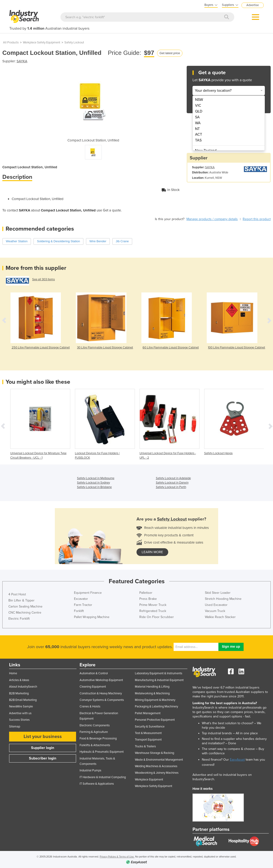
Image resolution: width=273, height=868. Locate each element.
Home (13, 673)
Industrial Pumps (90, 770)
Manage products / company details (212, 219)
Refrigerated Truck (153, 611)
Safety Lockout (74, 42)
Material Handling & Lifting (152, 687)
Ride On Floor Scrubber (157, 617)
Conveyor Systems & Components (102, 700)
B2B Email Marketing (23, 700)
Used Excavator (216, 605)
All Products (11, 42)
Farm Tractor (83, 605)
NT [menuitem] (197, 129)
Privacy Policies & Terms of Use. (117, 857)
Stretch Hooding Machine (223, 599)
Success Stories (19, 720)
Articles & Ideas (19, 680)
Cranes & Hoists (90, 706)
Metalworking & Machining (152, 693)
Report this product (257, 219)
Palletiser (146, 593)
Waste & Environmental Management (159, 760)
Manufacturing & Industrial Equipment (159, 680)
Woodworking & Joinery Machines (157, 773)
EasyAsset (237, 760)
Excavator (81, 599)
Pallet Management (148, 713)
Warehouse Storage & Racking (154, 753)
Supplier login (43, 748)
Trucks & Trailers (145, 746)
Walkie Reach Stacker (220, 617)
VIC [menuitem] (198, 105)
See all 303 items (44, 279)
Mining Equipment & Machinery (155, 700)
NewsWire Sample (21, 706)
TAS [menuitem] (198, 140)
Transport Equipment (148, 740)
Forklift (79, 611)
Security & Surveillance (150, 727)
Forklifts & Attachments (95, 745)
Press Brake (148, 599)
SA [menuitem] (197, 117)
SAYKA (22, 61)
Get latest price (170, 53)
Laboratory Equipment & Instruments (159, 673)
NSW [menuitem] (199, 100)
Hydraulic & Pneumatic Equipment (102, 752)
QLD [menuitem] (199, 111)
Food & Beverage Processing (98, 738)
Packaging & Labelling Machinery (156, 706)
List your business (43, 737)
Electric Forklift (19, 619)
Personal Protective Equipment (155, 720)
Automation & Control (94, 673)
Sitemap (15, 727)
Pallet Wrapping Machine (92, 617)
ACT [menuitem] (199, 134)
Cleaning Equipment (93, 687)
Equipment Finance (88, 593)
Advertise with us (20, 713)
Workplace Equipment (149, 780)
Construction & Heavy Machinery (101, 693)
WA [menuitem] (198, 123)
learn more (152, 552)
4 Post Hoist (17, 594)
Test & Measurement (148, 733)
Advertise (253, 5)
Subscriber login (43, 758)
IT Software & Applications (97, 784)
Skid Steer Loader (218, 593)
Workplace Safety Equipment (42, 42)
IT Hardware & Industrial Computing (103, 777)
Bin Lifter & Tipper (21, 600)
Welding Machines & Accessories (156, 766)
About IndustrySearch (23, 687)
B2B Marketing (19, 693)
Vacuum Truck (215, 611)
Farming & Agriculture (94, 732)
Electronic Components (95, 725)
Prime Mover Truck (153, 605)
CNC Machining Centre (25, 613)
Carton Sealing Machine (25, 606)
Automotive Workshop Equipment (101, 680)
